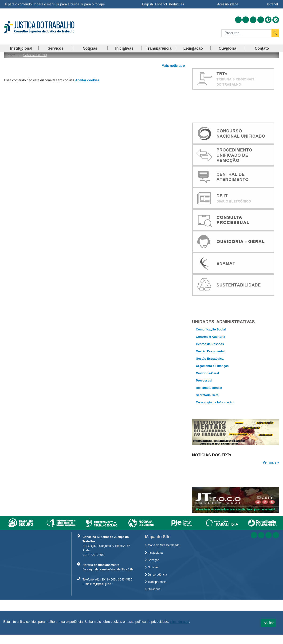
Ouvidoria (153, 636)
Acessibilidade (228, 4)
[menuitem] (21, 48)
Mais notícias (172, 66)
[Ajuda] (276, 20)
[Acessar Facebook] (246, 20)
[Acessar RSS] (238, 20)
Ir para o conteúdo (18, 4)
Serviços (152, 606)
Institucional (154, 599)
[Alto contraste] (268, 20)
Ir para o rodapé (93, 4)
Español (161, 4)
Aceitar (269, 623)
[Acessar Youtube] (253, 20)
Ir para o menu (45, 4)
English (147, 4)
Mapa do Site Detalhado (162, 592)
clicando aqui (180, 622)
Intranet (273, 4)
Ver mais (270, 478)
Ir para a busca (68, 4)
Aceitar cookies (87, 80)
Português (177, 4)
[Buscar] (246, 33)
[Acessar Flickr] (261, 20)
